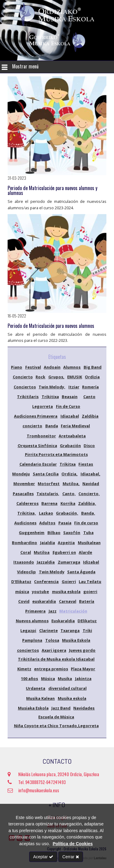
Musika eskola (72, 698)
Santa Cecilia (46, 474)
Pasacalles (23, 494)
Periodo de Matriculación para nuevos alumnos (51, 326)
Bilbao (54, 533)
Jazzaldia (46, 562)
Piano (17, 367)
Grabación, (67, 513)
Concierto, (89, 494)
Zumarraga (69, 562)
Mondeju (21, 474)
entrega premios (51, 669)
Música (48, 679)
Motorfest (49, 484)
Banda (52, 426)
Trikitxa (68, 464)
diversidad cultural (67, 688)
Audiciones (25, 523)
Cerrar (71, 857)
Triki (87, 630)
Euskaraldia (63, 621)
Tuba (88, 533)
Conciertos (25, 387)
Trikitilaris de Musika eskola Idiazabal (56, 659)
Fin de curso (86, 523)
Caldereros (28, 503)
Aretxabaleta (72, 436)
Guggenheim (32, 533)
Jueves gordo (82, 650)
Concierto (23, 377)
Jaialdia (48, 543)
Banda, (88, 513)
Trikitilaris (28, 397)
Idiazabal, (90, 474)
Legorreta (43, 406)
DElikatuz (87, 621)
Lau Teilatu (90, 582)
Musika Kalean (40, 698)
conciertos (28, 650)
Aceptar (43, 857)
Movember (24, 484)
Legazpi (28, 630)
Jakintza (83, 679)
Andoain (52, 367)
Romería (90, 387)
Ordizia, (69, 474)
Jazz (53, 611)
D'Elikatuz (21, 582)
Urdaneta (36, 688)
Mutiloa (42, 552)
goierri (90, 592)
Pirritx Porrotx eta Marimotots (56, 454)
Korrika (68, 503)
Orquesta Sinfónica (37, 446)
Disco (89, 446)
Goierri (69, 582)
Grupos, (56, 377)
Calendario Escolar (38, 464)
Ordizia (92, 377)
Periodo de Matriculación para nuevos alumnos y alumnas (52, 190)
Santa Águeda (81, 572)
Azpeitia (66, 543)
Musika (65, 679)
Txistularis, (48, 494)
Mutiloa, (71, 484)
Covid (24, 601)
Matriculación (73, 611)
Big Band (93, 367)
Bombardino (24, 543)
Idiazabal (70, 416)
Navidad (91, 484)
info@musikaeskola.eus (33, 790)
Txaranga (70, 630)
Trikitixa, (27, 513)
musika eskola (66, 592)
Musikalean (89, 543)
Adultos (47, 523)
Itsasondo (24, 562)
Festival (33, 367)
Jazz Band (61, 708)
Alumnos (72, 367)
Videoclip (26, 572)
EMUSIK (75, 377)
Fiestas (86, 464)
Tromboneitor (41, 436)
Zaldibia (90, 416)
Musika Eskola (76, 640)
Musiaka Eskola (33, 708)
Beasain (70, 397)
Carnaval (68, 601)
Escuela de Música (56, 717)
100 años (29, 679)
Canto (89, 397)
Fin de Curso (68, 406)
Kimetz (24, 669)
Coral (26, 552)
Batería (87, 601)
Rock (40, 377)
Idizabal (91, 562)
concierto (32, 426)
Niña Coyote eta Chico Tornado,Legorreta (56, 726)
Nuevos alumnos (32, 621)
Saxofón (72, 533)
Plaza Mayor (83, 669)
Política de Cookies (73, 844)
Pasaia (65, 523)
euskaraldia (44, 601)
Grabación (70, 446)
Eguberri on (64, 552)
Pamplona (32, 640)
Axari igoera (54, 650)
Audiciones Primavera (36, 416)
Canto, (69, 494)
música (22, 592)
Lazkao (46, 513)
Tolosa (52, 640)
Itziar (74, 387)
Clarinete (48, 630)
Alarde (85, 552)
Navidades (84, 708)
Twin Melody (52, 572)
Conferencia (46, 582)
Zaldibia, (87, 503)
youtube (40, 592)
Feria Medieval (75, 426)
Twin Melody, (52, 387)
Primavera (35, 611)
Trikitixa (50, 397)
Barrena (49, 503)
